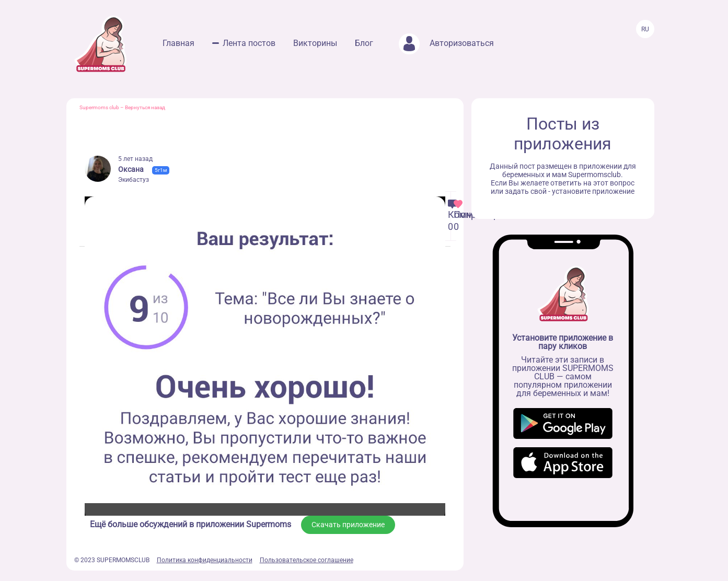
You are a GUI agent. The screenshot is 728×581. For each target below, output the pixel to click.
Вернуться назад (145, 107)
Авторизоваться (446, 43)
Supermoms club (99, 107)
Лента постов (249, 43)
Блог (364, 43)
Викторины (315, 43)
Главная (178, 43)
